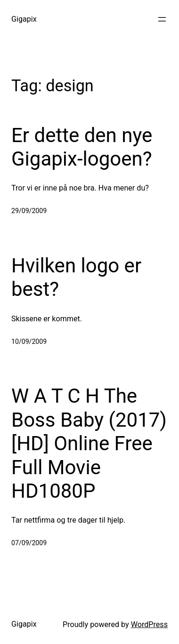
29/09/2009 (29, 211)
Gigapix (24, 19)
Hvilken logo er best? (76, 277)
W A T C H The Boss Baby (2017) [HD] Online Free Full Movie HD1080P (89, 443)
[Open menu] (162, 19)
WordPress (149, 624)
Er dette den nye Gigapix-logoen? (82, 147)
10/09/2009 (29, 342)
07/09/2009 (29, 543)
